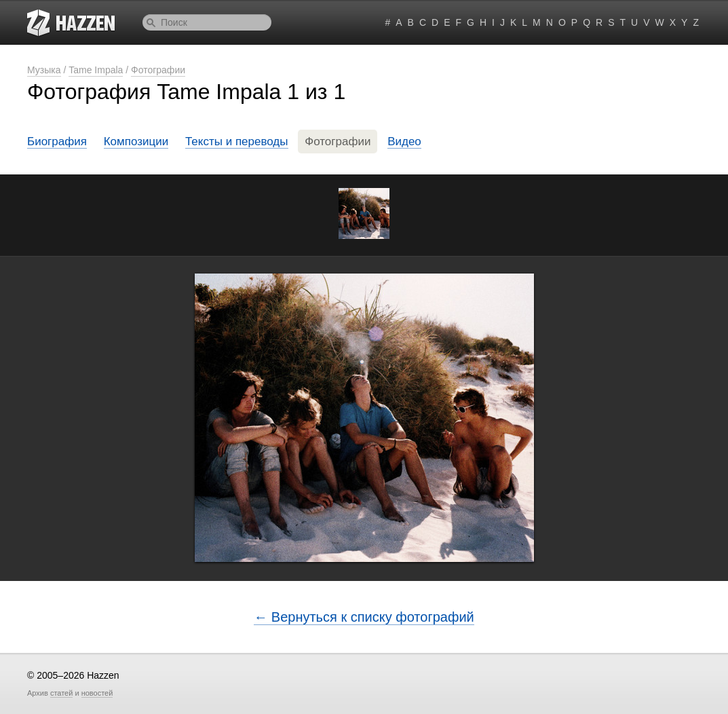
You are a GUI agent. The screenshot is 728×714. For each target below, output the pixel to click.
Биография (57, 142)
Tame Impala (96, 70)
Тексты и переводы (237, 142)
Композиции (136, 142)
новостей (97, 693)
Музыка (44, 70)
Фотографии (158, 70)
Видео (404, 142)
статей (61, 693)
